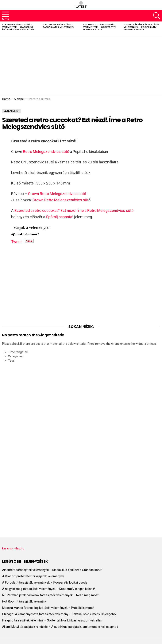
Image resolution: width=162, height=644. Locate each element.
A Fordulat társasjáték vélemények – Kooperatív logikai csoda (100, 27)
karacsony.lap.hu (13, 548)
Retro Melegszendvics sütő (46, 152)
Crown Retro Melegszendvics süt (60, 200)
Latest (81, 5)
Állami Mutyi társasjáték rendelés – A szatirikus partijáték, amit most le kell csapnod (60, 627)
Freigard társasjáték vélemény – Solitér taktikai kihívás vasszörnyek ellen (52, 620)
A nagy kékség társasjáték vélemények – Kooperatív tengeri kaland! (141, 27)
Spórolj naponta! (60, 217)
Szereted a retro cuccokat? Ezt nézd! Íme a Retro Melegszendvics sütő (74, 210)
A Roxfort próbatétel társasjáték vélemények (58, 26)
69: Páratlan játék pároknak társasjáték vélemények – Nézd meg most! (51, 595)
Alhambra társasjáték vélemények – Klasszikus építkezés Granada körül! (19, 27)
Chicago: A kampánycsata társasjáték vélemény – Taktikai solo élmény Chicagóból (59, 614)
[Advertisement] (81, 65)
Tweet (16, 241)
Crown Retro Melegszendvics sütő (57, 194)
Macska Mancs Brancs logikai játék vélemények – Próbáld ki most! (48, 608)
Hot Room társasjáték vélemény (24, 601)
